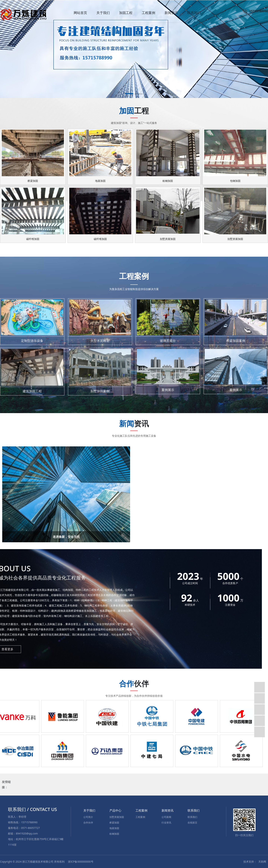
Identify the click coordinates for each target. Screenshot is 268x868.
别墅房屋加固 (117, 817)
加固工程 (126, 13)
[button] (129, 94)
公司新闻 (166, 817)
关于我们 (103, 13)
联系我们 (194, 13)
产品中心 (115, 810)
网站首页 (80, 13)
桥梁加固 (114, 822)
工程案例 (149, 13)
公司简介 (88, 817)
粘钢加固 (114, 833)
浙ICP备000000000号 (81, 861)
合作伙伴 (88, 822)
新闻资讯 (171, 13)
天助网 (262, 861)
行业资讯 (166, 822)
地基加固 (114, 828)
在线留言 (192, 822)
